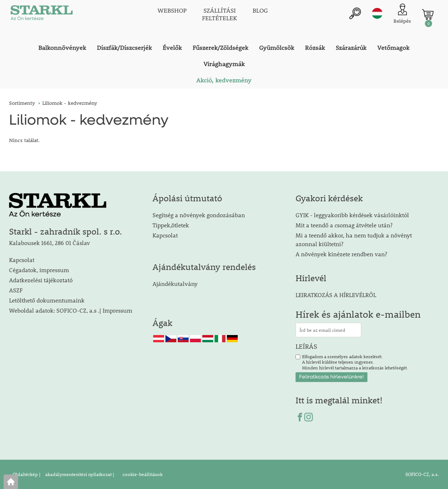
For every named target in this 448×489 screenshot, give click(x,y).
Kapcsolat (22, 260)
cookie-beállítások (142, 474)
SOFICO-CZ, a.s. (422, 474)
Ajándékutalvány (175, 284)
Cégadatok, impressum (39, 270)
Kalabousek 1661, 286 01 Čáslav (49, 243)
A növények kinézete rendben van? (341, 254)
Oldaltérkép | (27, 474)
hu (377, 13)
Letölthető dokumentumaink (47, 300)
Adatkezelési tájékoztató (41, 280)
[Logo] (42, 14)
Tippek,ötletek (171, 225)
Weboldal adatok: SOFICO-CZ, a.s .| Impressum (71, 310)
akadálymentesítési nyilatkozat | (79, 474)
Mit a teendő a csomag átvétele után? (344, 225)
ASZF (16, 290)
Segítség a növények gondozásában (199, 215)
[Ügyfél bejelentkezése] (402, 14)
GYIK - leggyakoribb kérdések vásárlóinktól (352, 215)
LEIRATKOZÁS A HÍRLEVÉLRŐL (336, 295)
